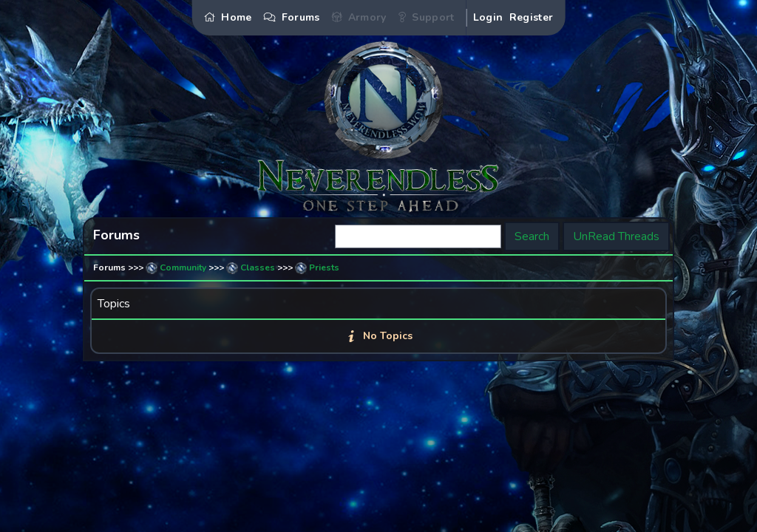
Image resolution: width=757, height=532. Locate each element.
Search (532, 236)
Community (183, 267)
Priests (324, 267)
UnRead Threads (616, 236)
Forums (109, 267)
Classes (258, 267)
